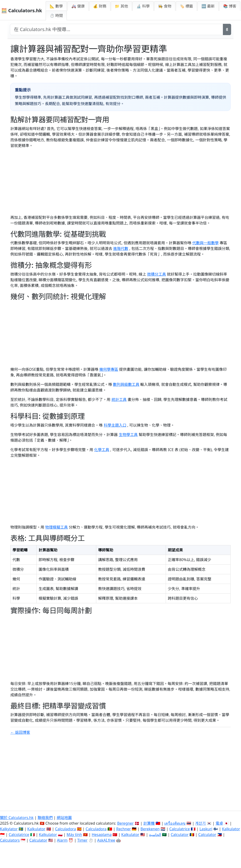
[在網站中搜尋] (116, 29)
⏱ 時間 (56, 16)
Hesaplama (102, 835)
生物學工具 (128, 435)
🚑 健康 (78, 6)
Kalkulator (36, 829)
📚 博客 (230, 6)
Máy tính (74, 835)
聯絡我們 (45, 818)
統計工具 (119, 399)
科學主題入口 (115, 425)
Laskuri (206, 829)
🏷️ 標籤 (186, 6)
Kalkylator (9, 829)
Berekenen (150, 829)
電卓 (219, 823)
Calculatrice (179, 829)
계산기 (200, 823)
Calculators (10, 840)
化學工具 (102, 450)
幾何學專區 (109, 369)
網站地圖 (64, 818)
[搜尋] (227, 29)
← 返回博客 (20, 732)
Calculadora (66, 829)
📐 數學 (56, 6)
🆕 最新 (208, 6)
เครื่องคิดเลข (175, 823)
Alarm (62, 840)
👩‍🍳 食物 (165, 6)
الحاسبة (155, 835)
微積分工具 (157, 274)
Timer (82, 840)
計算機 (149, 823)
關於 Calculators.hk (17, 818)
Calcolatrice (19, 835)
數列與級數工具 (126, 384)
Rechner (124, 829)
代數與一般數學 (205, 243)
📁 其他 (121, 6)
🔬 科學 (143, 6)
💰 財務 (100, 6)
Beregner (125, 823)
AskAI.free (106, 840)
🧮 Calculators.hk (22, 10)
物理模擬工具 (56, 527)
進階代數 (121, 249)
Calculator (180, 835)
